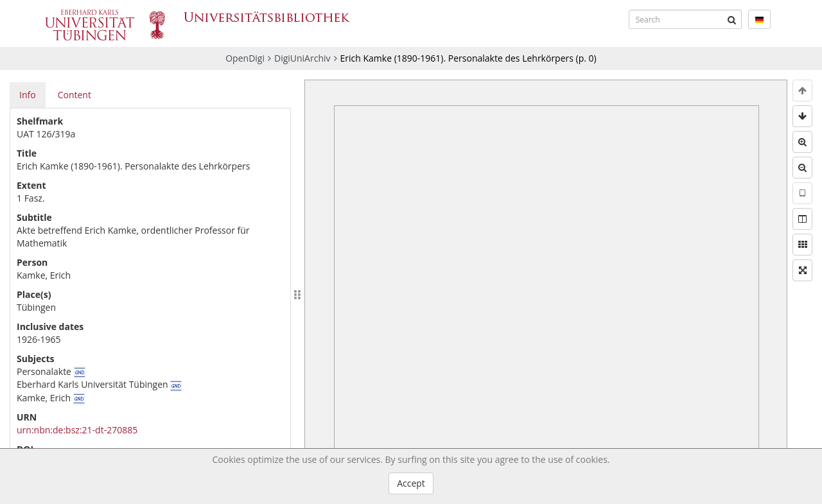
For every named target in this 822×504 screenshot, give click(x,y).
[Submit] (732, 19)
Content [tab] (74, 95)
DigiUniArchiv (302, 58)
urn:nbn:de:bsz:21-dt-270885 (77, 430)
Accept (411, 483)
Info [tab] (28, 95)
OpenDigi (245, 58)
